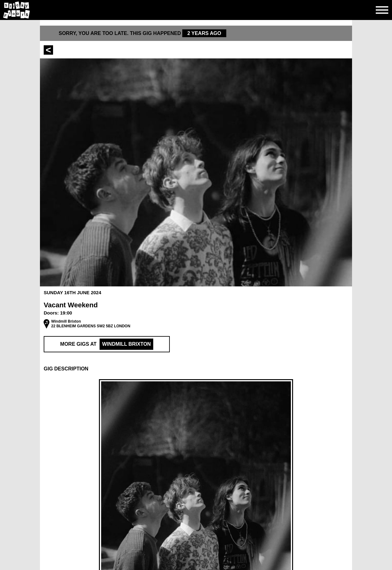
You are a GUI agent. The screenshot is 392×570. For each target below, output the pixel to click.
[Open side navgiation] (382, 10)
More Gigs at (107, 344)
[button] (196, 369)
